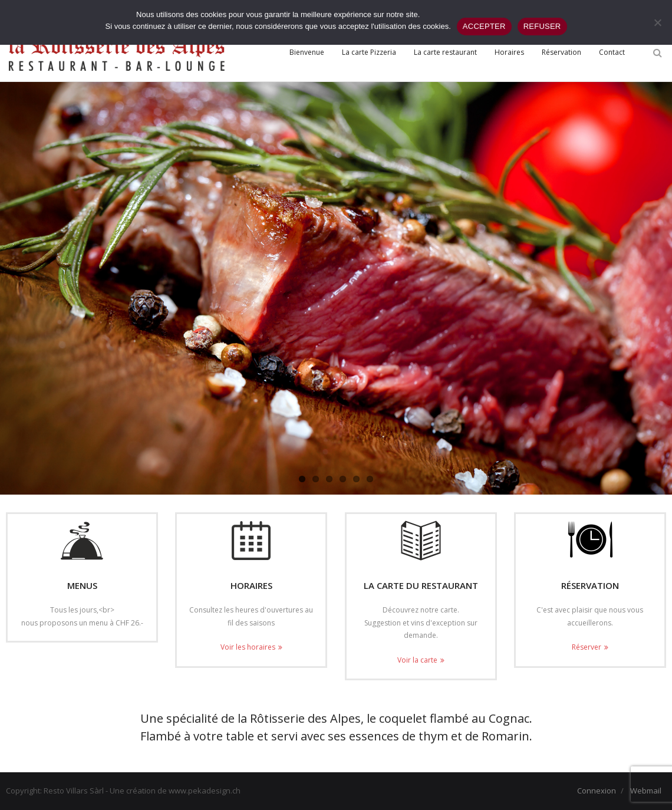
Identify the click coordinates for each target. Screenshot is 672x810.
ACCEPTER (484, 26)
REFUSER (542, 26)
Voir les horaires (248, 647)
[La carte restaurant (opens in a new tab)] (445, 52)
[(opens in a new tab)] (421, 541)
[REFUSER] (657, 22)
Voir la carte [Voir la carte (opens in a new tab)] (417, 660)
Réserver (587, 647)
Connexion (597, 791)
